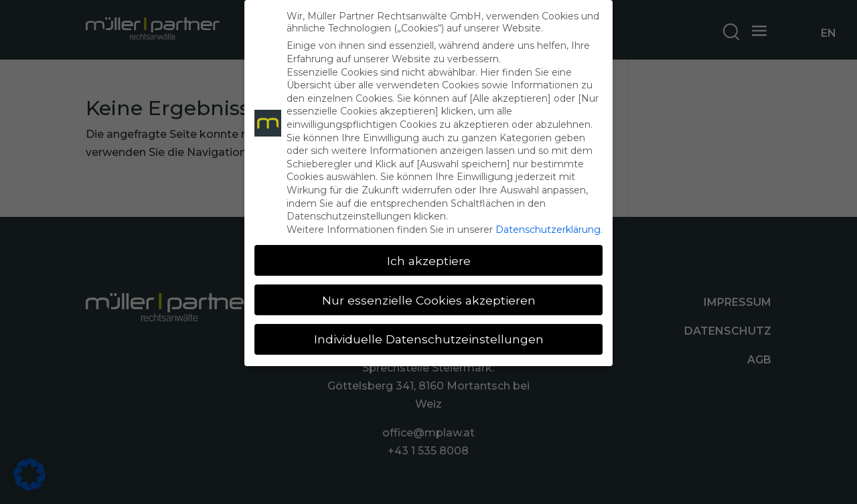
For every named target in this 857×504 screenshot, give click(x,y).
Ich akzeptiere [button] (429, 261)
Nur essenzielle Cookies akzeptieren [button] (429, 300)
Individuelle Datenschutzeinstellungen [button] (429, 339)
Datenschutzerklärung (548, 230)
